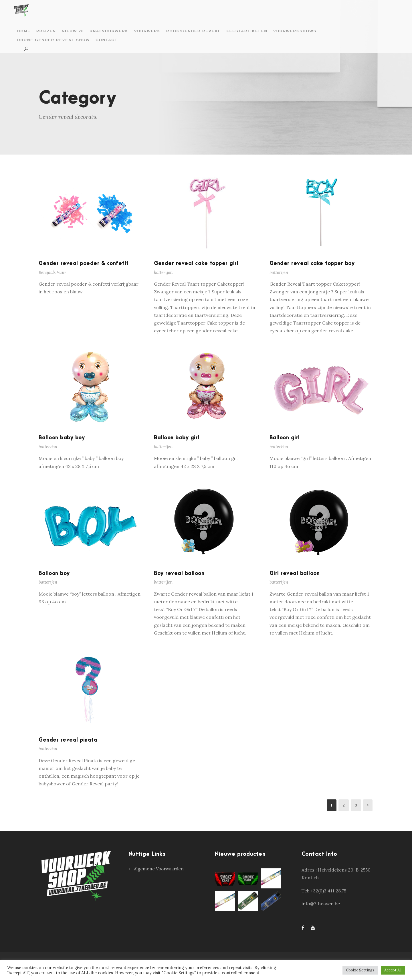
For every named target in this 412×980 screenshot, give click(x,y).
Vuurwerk (147, 31)
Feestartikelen (247, 31)
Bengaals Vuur (53, 272)
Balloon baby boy (62, 438)
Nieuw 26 (73, 31)
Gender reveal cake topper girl (196, 263)
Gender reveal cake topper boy (312, 263)
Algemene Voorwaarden (159, 869)
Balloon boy (54, 573)
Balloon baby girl (177, 438)
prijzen (46, 31)
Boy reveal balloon (179, 573)
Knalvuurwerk (109, 31)
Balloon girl (285, 438)
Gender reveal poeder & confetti (84, 263)
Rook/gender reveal (194, 31)
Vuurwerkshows (295, 31)
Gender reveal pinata (68, 740)
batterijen (163, 272)
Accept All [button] (393, 970)
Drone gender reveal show (54, 40)
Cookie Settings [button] (360, 970)
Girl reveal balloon (295, 573)
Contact (107, 40)
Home (24, 31)
